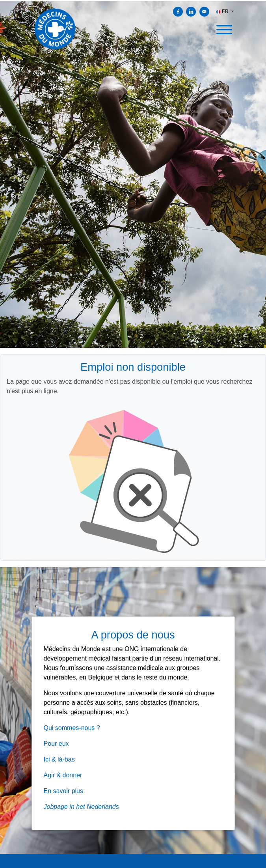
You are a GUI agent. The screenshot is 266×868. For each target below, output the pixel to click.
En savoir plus (64, 791)
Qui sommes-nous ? (72, 728)
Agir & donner (63, 775)
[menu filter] (133, 0)
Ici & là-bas (59, 759)
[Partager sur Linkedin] (191, 12)
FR (223, 11)
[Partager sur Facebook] (178, 12)
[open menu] (224, 27)
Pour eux (56, 744)
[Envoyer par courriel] (204, 12)
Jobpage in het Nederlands (81, 807)
